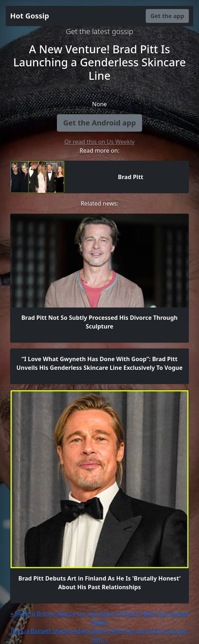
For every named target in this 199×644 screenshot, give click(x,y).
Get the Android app (99, 123)
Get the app (167, 16)
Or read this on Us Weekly (100, 142)
